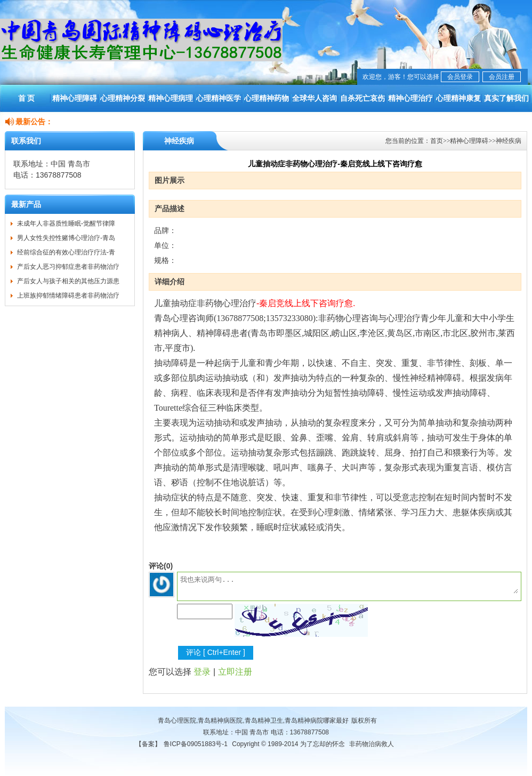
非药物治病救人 (372, 744)
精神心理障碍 (75, 98)
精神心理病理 (171, 98)
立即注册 (235, 672)
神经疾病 (509, 141)
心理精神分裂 (123, 98)
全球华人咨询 (315, 98)
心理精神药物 (267, 98)
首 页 (27, 98)
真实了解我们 (506, 98)
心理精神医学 (219, 98)
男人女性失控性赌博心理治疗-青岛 (66, 238)
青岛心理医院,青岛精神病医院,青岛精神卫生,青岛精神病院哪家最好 (253, 721)
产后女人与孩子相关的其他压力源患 (68, 281)
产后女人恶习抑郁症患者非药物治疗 (68, 267)
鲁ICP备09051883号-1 (196, 744)
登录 (202, 672)
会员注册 (502, 77)
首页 (437, 141)
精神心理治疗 (410, 98)
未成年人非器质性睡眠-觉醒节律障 (66, 223)
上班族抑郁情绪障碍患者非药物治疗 (68, 295)
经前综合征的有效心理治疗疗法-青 (66, 252)
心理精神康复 (458, 98)
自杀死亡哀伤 (362, 98)
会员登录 (460, 77)
